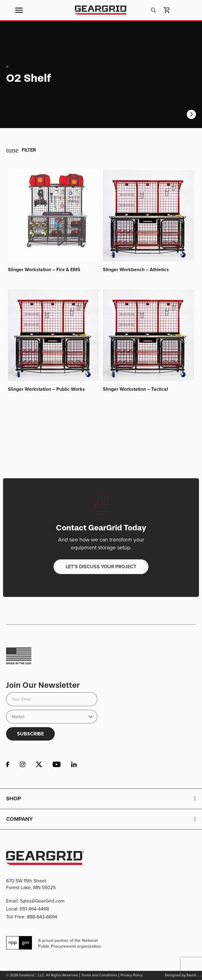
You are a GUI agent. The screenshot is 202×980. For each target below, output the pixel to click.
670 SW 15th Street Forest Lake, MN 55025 (31, 884)
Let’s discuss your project (101, 567)
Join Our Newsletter (43, 685)
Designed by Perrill (180, 975)
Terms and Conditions (99, 975)
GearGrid (101, 10)
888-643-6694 (42, 917)
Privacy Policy (132, 975)
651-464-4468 (34, 909)
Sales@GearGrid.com (42, 901)
